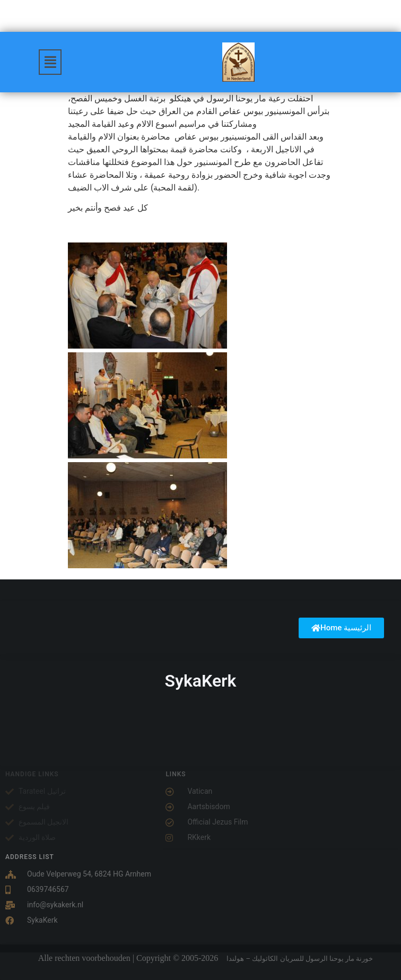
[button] (50, 62)
